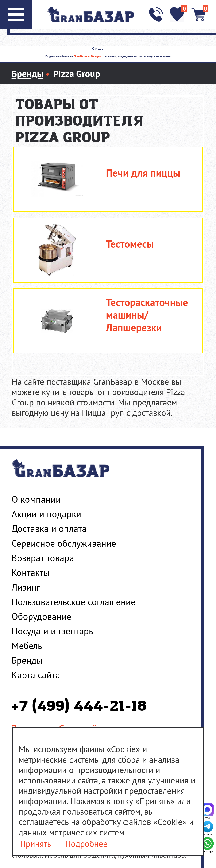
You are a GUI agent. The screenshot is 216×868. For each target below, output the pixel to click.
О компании (36, 499)
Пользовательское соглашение (74, 602)
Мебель (27, 646)
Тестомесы (130, 244)
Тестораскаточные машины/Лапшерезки (147, 315)
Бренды (27, 660)
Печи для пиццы (143, 173)
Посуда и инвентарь (52, 631)
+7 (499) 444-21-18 (79, 707)
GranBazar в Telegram (88, 56)
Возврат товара (43, 558)
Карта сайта (36, 675)
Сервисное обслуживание (64, 543)
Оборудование (41, 616)
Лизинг (26, 587)
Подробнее (86, 844)
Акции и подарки (46, 514)
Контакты (31, 572)
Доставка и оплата (49, 528)
